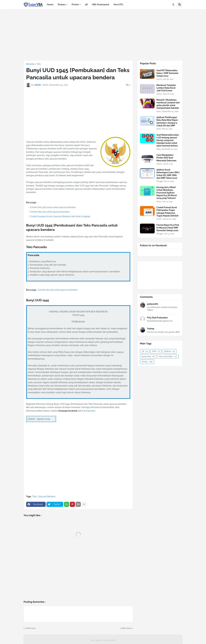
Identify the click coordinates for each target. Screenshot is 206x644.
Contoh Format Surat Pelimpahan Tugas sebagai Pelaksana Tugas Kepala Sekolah (167, 212)
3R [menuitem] (86, 5)
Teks (39, 64)
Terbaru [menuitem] (62, 5)
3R (145, 351)
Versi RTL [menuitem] (119, 5)
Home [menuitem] (50, 5)
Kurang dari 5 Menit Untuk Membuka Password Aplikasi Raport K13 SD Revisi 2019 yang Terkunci (167, 193)
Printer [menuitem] (75, 5)
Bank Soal (148, 356)
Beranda (30, 64)
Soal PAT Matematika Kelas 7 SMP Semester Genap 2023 (167, 73)
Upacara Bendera (47, 497)
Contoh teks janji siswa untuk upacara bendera (53, 207)
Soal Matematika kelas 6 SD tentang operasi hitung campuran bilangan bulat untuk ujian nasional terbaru (168, 140)
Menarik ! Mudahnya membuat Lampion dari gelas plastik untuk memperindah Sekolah (168, 104)
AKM (156, 351)
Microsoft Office (168, 356)
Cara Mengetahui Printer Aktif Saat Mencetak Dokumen (166, 158)
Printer (147, 362)
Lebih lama (126, 628)
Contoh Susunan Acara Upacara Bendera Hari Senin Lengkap (60, 216)
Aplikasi (169, 351)
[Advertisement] (103, 35)
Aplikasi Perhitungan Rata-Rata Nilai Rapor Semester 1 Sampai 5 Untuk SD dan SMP (167, 121)
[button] (173, 5)
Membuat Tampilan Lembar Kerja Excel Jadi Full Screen (166, 88)
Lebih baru (30, 628)
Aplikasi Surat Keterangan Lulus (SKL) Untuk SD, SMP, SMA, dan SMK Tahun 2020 (168, 174)
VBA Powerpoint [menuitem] (101, 5)
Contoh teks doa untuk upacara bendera (50, 212)
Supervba (90, 411)
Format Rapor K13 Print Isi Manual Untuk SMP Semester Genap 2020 (168, 228)
